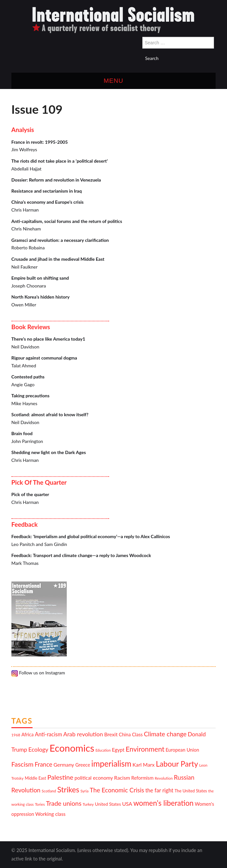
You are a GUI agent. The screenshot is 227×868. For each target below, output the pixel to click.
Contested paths (28, 377)
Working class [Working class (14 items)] (50, 814)
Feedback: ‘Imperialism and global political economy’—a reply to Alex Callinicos (91, 536)
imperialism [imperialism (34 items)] (111, 764)
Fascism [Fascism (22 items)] (22, 764)
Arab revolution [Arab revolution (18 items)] (83, 734)
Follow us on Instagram (38, 673)
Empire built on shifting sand (40, 278)
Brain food (22, 433)
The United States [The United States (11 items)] (191, 791)
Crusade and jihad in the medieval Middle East (58, 259)
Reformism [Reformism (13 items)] (142, 778)
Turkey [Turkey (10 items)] (88, 804)
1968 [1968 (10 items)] (16, 735)
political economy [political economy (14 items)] (94, 778)
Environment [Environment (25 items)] (145, 749)
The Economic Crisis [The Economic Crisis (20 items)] (117, 790)
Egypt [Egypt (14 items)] (118, 750)
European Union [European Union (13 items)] (183, 750)
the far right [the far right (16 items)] (159, 790)
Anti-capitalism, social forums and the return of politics (67, 221)
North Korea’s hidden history (41, 297)
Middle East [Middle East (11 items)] (35, 778)
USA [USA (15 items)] (127, 804)
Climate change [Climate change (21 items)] (165, 734)
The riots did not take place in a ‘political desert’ (60, 161)
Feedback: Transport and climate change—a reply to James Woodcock (81, 555)
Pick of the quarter (30, 494)
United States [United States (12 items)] (108, 804)
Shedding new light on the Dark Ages (49, 452)
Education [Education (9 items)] (103, 750)
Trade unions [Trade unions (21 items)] (64, 803)
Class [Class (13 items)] (137, 735)
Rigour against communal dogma (44, 358)
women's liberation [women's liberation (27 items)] (163, 803)
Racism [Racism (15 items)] (122, 778)
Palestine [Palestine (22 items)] (60, 777)
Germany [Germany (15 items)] (64, 765)
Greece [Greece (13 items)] (83, 765)
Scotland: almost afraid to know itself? (50, 414)
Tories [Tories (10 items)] (40, 804)
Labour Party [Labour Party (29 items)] (177, 764)
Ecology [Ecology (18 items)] (38, 749)
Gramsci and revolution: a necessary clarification (60, 240)
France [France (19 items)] (43, 764)
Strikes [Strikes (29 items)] (68, 789)
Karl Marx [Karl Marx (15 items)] (144, 765)
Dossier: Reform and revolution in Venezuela (56, 180)
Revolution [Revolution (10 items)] (164, 778)
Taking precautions (30, 396)
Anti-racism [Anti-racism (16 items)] (49, 734)
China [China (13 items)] (125, 735)
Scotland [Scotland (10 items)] (49, 791)
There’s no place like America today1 (48, 339)
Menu (113, 81)
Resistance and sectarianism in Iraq (47, 191)
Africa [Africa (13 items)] (28, 735)
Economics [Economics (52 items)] (72, 748)
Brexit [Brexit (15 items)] (111, 734)
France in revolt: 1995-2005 (40, 142)
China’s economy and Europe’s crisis (48, 202)
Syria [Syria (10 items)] (85, 791)
